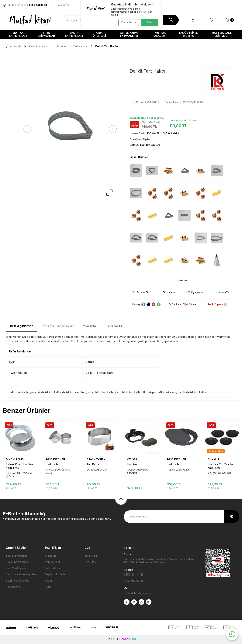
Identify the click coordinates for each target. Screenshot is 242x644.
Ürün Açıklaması (21, 326)
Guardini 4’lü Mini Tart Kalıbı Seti (221, 466)
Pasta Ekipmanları (74, 34)
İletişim (49, 581)
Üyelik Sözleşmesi (17, 562)
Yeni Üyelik (91, 556)
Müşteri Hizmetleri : (25, 5)
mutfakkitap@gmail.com (138, 593)
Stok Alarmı (167, 292)
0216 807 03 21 (133, 581)
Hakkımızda (13, 587)
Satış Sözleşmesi (16, 568)
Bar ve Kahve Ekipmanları (129, 34)
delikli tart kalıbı (19, 392)
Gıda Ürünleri (99, 34)
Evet (149, 22)
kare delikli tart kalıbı (100, 392)
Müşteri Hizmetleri (56, 574)
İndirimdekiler (53, 568)
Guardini (213, 459)
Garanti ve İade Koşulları (21, 574)
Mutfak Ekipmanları (18, 34)
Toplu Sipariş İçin (218, 304)
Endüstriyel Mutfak (188, 34)
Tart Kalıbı (52, 464)
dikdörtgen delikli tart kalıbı (159, 392)
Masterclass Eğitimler (222, 34)
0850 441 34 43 (134, 575)
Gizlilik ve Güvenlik (17, 581)
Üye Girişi (90, 562)
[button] (28, 129)
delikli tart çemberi (74, 392)
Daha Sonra (128, 22)
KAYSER (132, 459)
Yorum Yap (223, 292)
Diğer (186, 304)
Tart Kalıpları (81, 46)
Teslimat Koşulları (16, 556)
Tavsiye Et (140, 292)
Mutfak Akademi (160, 34)
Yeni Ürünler (53, 562)
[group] (70, 129)
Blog (48, 587)
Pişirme (62, 46)
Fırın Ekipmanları (47, 34)
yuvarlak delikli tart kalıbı (45, 392)
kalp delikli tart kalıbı (128, 392)
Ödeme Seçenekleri (59, 326)
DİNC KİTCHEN (15, 459)
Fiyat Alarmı (195, 292)
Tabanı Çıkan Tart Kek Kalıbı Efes (20, 466)
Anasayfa (14, 46)
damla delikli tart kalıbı (192, 392)
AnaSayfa (64, 5)
